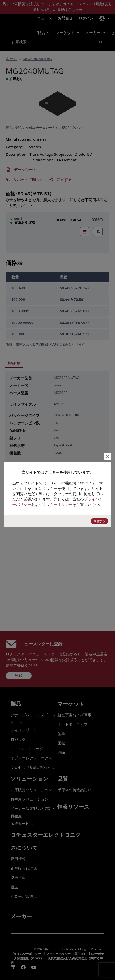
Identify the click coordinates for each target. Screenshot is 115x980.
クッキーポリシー (57, 505)
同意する (99, 521)
